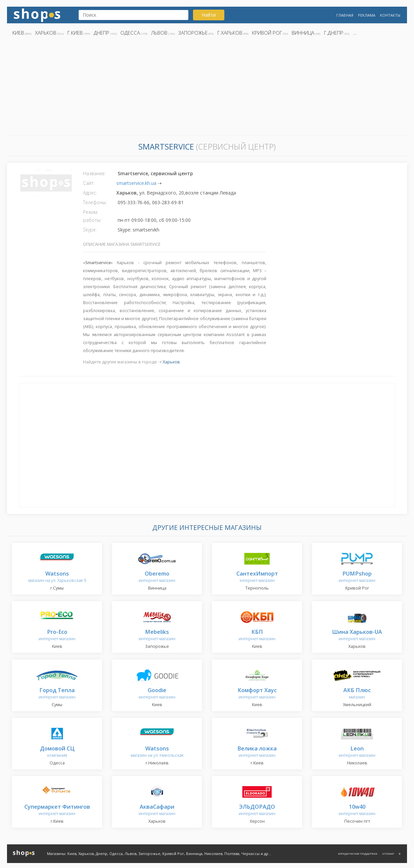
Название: (94, 173)
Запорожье (193, 33)
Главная (345, 15)
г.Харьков (230, 33)
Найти (209, 15)
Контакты (390, 15)
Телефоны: (95, 202)
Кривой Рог (267, 33)
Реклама (367, 15)
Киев (18, 33)
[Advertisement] (207, 88)
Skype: (90, 230)
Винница (303, 33)
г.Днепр (334, 33)
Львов (159, 33)
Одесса (130, 33)
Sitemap (388, 854)
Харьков (46, 33)
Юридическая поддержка (358, 854)
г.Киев (75, 33)
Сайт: (89, 183)
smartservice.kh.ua (136, 183)
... (355, 33)
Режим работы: (92, 216)
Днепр (101, 33)
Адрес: (90, 193)
